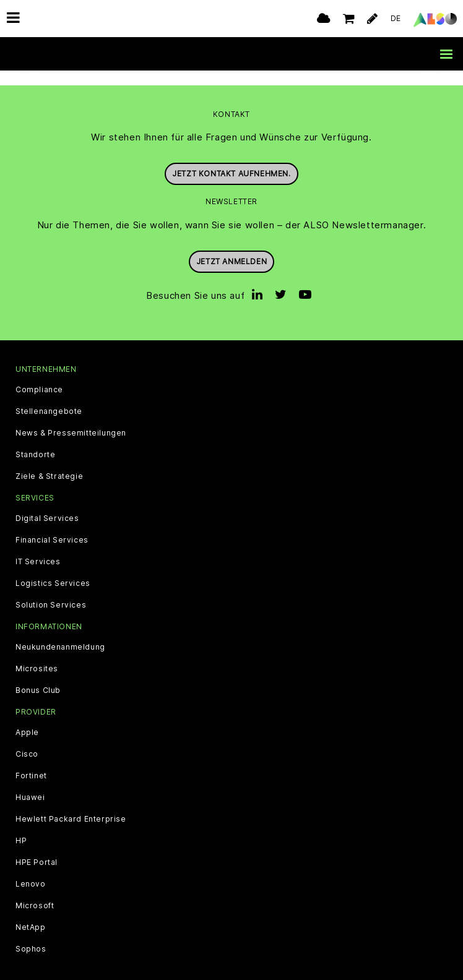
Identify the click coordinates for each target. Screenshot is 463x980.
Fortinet (31, 762)
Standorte (35, 441)
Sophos (31, 935)
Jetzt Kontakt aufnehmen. (231, 160)
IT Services (38, 548)
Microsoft (35, 892)
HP (21, 827)
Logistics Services (53, 569)
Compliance (39, 376)
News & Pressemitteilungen (71, 419)
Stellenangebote (49, 397)
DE (396, 18)
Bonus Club (38, 676)
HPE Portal (37, 849)
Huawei (30, 784)
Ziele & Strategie (49, 462)
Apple (27, 719)
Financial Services (52, 526)
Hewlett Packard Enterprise (71, 806)
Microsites (37, 655)
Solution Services (51, 591)
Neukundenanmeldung (60, 633)
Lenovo (31, 870)
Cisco (27, 741)
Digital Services (47, 504)
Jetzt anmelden (231, 247)
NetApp (31, 914)
